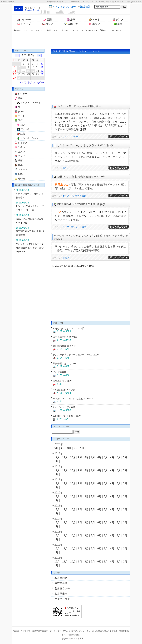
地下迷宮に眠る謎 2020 (65, 337)
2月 (76, 448)
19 (42, 71)
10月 (73, 457)
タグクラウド (62, 599)
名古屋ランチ (62, 588)
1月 (82, 448)
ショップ (24, 24)
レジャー (24, 20)
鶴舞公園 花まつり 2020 (65, 363)
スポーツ (71, 24)
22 (24, 74)
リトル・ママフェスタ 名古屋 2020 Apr (73, 399)
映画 (20, 161)
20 (15, 74)
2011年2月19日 (85, 266)
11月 (65, 457)
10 (33, 67)
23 (28, 74)
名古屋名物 (61, 583)
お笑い (48, 24)
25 (37, 74)
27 (15, 78)
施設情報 (85, 7)
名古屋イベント (33, 8)
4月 (63, 448)
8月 (86, 457)
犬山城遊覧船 (60, 372)
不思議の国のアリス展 (64, 390)
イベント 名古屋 (76, 639)
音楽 (48, 20)
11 (37, 67)
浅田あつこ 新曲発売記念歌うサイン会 (81, 177)
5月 (56, 448)
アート (95, 20)
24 (33, 74)
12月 (57, 457)
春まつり (40, 30)
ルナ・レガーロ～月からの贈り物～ (79, 106)
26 (42, 74)
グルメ (118, 20)
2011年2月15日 (64, 266)
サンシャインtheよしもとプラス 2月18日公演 (86, 145)
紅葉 (23, 134)
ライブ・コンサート (72, 196)
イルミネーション (29, 138)
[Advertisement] (71, 41)
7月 (93, 457)
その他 (21, 178)
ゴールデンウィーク (70, 30)
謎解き (103, 30)
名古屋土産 (61, 594)
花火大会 (25, 129)
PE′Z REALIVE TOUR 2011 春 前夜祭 (81, 204)
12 (42, 67)
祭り (71, 20)
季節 (118, 24)
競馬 (20, 165)
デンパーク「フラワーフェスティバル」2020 (76, 355)
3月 (69, 448)
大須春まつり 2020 (63, 381)
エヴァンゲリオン (89, 30)
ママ (56, 30)
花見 (23, 125)
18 (37, 71)
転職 (20, 174)
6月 (99, 457)
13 (15, 71)
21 (19, 74)
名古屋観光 (61, 578)
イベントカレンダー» (32, 82)
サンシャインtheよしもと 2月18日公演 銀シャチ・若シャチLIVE (30, 248)
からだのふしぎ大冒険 (64, 407)
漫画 (49, 30)
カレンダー (64, 7)
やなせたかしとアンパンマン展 (69, 328)
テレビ (21, 156)
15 (24, 71)
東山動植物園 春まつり (64, 346)
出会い (95, 24)
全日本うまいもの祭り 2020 (67, 416)
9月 (80, 457)
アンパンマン (115, 30)
